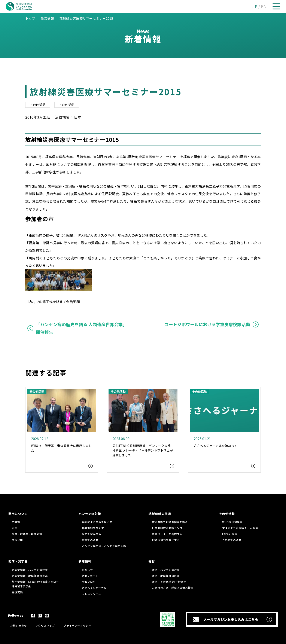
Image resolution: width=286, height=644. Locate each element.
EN (264, 6)
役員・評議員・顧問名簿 (27, 534)
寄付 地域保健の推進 (166, 576)
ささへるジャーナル (94, 588)
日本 (78, 117)
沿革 (15, 528)
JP (255, 6)
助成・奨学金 (18, 561)
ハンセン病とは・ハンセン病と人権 (104, 546)
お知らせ (88, 570)
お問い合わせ (19, 625)
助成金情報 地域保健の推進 (30, 576)
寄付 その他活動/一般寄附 (169, 582)
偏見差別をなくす (93, 528)
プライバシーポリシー (77, 625)
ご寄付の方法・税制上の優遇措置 (173, 588)
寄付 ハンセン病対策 (166, 570)
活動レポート (90, 576)
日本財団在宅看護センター (169, 528)
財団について (18, 514)
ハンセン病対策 (90, 514)
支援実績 (17, 592)
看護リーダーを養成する (167, 534)
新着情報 (85, 561)
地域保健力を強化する (166, 540)
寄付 (152, 561)
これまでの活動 (232, 540)
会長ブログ (89, 582)
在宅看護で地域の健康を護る (170, 522)
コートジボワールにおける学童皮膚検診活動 (207, 324)
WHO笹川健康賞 (232, 522)
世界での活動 (90, 540)
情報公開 (17, 540)
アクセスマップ (45, 625)
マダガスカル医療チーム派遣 (240, 528)
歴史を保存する (92, 534)
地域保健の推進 (160, 514)
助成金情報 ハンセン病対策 (30, 570)
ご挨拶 (16, 522)
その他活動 (38, 105)
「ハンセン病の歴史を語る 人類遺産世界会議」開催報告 (81, 328)
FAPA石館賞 (230, 534)
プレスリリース (92, 594)
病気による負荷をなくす (97, 522)
